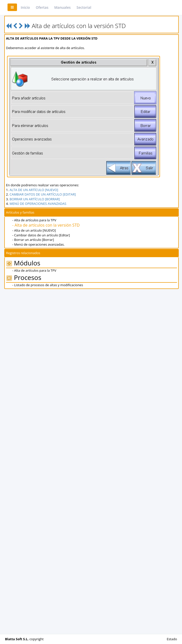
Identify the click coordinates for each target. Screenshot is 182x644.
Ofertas (42, 7)
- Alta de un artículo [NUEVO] (34, 230)
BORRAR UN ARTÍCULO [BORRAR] (35, 199)
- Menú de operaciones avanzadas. (38, 244)
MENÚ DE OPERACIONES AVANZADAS (38, 204)
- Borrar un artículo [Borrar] (33, 240)
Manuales (62, 7)
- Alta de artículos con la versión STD (46, 225)
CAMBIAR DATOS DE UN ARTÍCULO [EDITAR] (43, 194)
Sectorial (84, 7)
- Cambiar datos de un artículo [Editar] (41, 235)
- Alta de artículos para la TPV (34, 220)
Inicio (25, 7)
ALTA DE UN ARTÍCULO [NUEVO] (34, 190)
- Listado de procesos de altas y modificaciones (48, 285)
